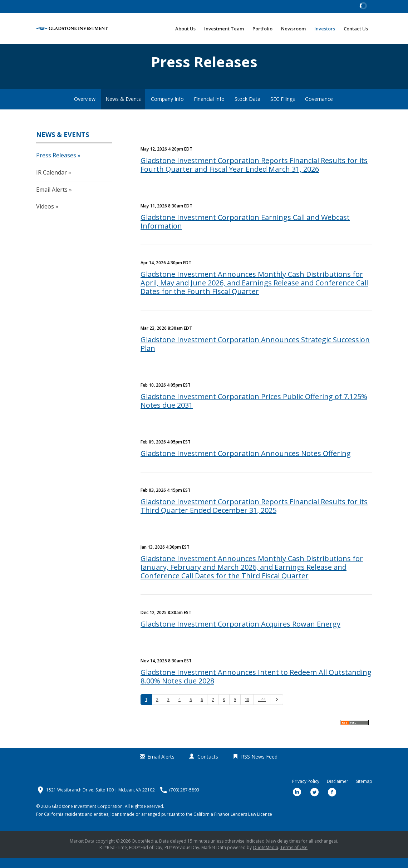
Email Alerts (52, 200)
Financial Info (209, 109)
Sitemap (364, 791)
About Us (185, 29)
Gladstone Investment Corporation (87, 816)
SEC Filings (283, 109)
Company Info (167, 109)
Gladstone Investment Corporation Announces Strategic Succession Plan (255, 354)
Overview (85, 109)
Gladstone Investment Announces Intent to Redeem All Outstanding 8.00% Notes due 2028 (256, 686)
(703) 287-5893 (184, 800)
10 (247, 709)
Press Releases (56, 165)
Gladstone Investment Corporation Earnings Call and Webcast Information (245, 232)
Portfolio (262, 29)
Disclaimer (338, 791)
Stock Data (247, 109)
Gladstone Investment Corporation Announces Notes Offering (246, 463)
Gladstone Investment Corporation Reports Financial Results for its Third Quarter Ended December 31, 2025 (254, 516)
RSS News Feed (259, 767)
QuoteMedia (144, 851)
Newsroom (293, 29)
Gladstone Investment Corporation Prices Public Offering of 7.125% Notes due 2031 (254, 411)
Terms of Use (294, 857)
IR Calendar (51, 182)
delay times (289, 851)
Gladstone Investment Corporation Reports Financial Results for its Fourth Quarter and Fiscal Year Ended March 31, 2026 (254, 175)
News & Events (123, 109)
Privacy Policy (306, 791)
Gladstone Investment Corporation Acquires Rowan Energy (240, 634)
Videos (45, 216)
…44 (262, 709)
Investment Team (224, 29)
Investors (325, 29)
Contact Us (356, 29)
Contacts (208, 767)
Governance (319, 109)
